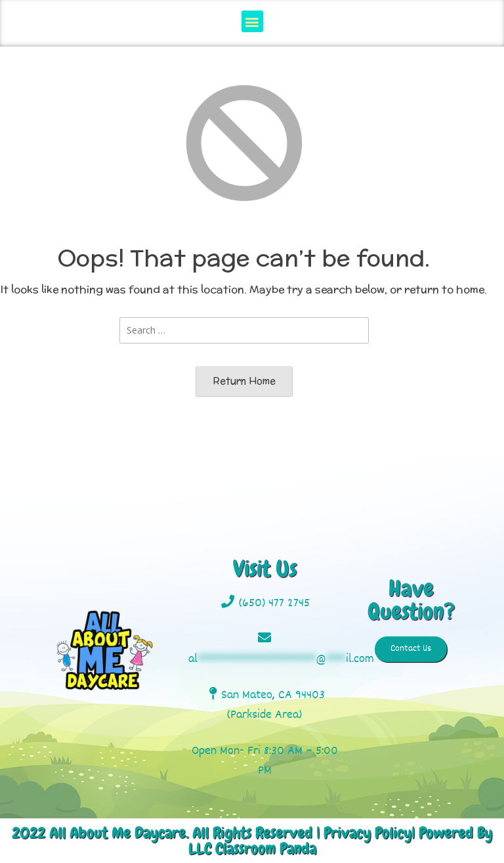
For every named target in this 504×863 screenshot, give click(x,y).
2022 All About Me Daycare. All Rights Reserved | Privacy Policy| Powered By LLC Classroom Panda (252, 840)
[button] (252, 21)
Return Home (244, 381)
